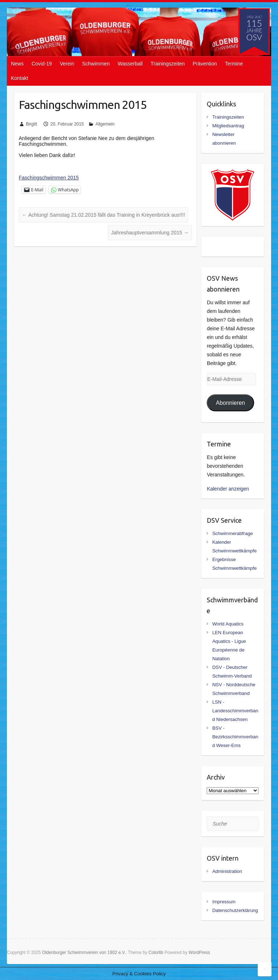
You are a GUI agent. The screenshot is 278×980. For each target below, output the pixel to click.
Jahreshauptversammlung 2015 (150, 233)
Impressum (224, 902)
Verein (67, 64)
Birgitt (32, 124)
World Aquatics (228, 624)
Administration (227, 871)
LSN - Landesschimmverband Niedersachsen (235, 711)
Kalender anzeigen (228, 489)
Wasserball (130, 64)
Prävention (205, 64)
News (17, 64)
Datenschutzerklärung (235, 910)
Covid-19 (42, 64)
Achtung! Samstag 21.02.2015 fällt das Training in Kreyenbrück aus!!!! (104, 215)
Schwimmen (96, 64)
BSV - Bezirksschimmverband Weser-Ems (235, 737)
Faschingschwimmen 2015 (49, 178)
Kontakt (19, 78)
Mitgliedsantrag (228, 126)
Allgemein (105, 124)
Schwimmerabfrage (232, 533)
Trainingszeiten (168, 64)
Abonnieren (230, 403)
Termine (234, 64)
